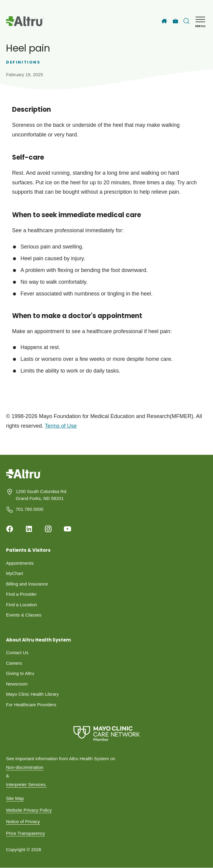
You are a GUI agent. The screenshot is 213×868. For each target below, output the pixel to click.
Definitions (23, 62)
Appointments (20, 563)
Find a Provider (21, 594)
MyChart (15, 573)
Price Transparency (25, 833)
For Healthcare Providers (31, 705)
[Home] (164, 21)
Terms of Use (61, 426)
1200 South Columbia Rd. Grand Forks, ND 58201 (42, 495)
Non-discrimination (25, 767)
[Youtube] (67, 529)
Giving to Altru (20, 673)
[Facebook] (10, 529)
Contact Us (17, 653)
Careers (14, 663)
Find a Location (22, 605)
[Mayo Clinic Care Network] (107, 734)
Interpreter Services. (26, 784)
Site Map (15, 798)
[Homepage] (24, 478)
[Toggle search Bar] (186, 21)
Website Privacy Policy (29, 810)
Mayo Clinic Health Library (32, 694)
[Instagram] (48, 529)
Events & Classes (24, 615)
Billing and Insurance (27, 584)
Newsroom (17, 684)
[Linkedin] (29, 529)
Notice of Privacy (23, 821)
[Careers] (175, 21)
